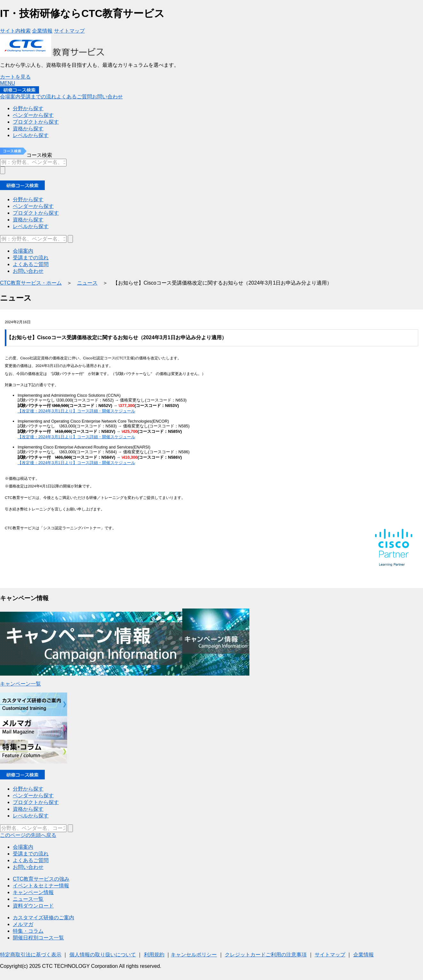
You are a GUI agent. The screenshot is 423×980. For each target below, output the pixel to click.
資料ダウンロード (33, 906)
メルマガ (23, 924)
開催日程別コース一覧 (38, 938)
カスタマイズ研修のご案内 (43, 918)
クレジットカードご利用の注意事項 (266, 955)
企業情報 (364, 955)
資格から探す (28, 809)
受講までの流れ (31, 854)
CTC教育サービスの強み (41, 879)
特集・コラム (28, 931)
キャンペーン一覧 (20, 684)
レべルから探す (31, 816)
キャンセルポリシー (194, 955)
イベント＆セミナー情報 (41, 886)
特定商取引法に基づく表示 (31, 955)
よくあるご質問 (31, 860)
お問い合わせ (28, 867)
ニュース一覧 (28, 899)
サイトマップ (330, 955)
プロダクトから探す (36, 802)
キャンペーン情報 (33, 892)
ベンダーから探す (33, 796)
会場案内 (23, 847)
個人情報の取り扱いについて (103, 955)
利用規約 (154, 955)
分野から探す (28, 789)
